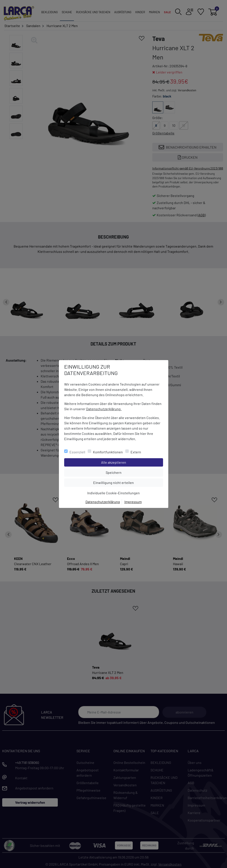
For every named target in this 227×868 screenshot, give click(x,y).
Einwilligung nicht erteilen (123, 482)
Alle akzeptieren (131, 462)
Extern (136, 452)
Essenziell (77, 452)
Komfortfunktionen (108, 452)
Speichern (134, 472)
